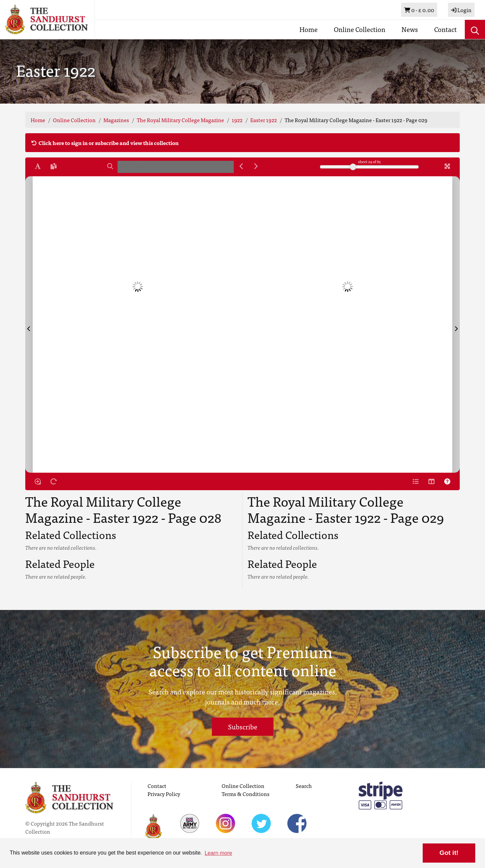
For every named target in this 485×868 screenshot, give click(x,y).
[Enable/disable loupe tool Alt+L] (38, 481)
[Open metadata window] (416, 481)
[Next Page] (456, 324)
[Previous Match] (241, 166)
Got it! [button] (449, 853)
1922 (237, 120)
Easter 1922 (264, 120)
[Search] (110, 166)
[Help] (447, 481)
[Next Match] (256, 166)
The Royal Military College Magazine (180, 120)
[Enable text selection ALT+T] (38, 166)
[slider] (353, 167)
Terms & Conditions (246, 794)
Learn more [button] (218, 853)
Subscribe (243, 727)
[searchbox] (176, 167)
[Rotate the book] (54, 481)
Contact (445, 29)
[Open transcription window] (54, 166)
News (410, 29)
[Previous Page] (29, 324)
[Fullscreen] (447, 166)
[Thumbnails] (431, 481)
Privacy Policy (164, 794)
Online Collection (360, 29)
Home (309, 29)
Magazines (116, 120)
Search (304, 786)
